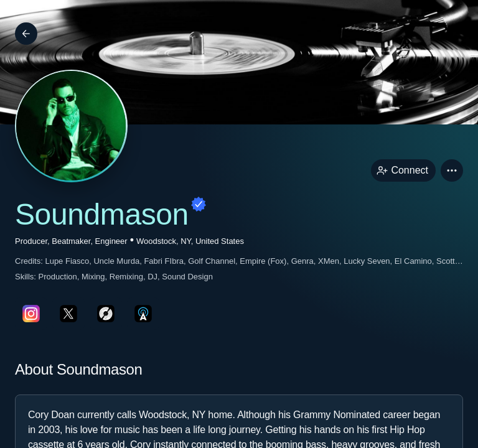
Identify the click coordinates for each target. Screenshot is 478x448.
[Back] (26, 34)
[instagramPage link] (31, 314)
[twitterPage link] (68, 314)
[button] (452, 170)
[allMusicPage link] (143, 314)
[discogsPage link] (106, 314)
